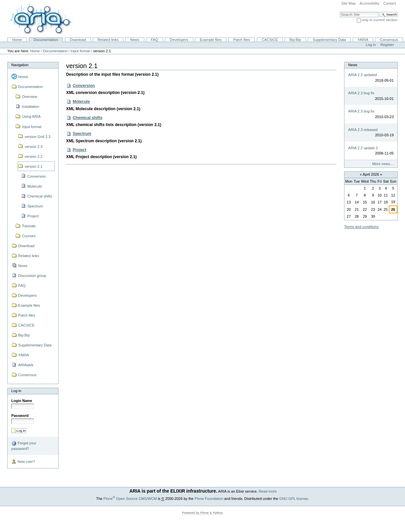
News (135, 40)
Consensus (389, 40)
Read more (268, 491)
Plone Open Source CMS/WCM (130, 499)
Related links (108, 40)
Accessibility (370, 3)
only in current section (380, 20)
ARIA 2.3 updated (362, 75)
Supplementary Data (329, 40)
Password (20, 416)
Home (17, 40)
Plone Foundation (209, 499)
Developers (179, 40)
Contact (389, 3)
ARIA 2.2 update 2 (363, 148)
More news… (383, 164)
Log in (371, 45)
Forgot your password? (24, 446)
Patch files (242, 40)
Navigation (20, 65)
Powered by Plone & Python (202, 513)
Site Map (348, 3)
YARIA (363, 40)
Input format (80, 51)
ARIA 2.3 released (363, 130)
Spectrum (82, 134)
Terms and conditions (361, 227)
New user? (23, 462)
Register (387, 45)
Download (78, 40)
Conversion (84, 86)
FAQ (155, 40)
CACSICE (270, 40)
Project (80, 150)
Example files (211, 40)
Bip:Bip (295, 40)
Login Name (22, 401)
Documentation (46, 40)
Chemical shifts (88, 118)
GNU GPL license (294, 499)
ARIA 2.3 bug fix (361, 93)
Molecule (81, 102)
